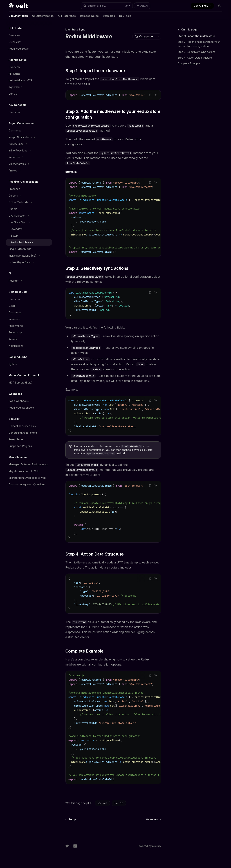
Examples (109, 17)
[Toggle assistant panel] (142, 6)
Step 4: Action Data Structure (195, 58)
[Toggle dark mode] (219, 6)
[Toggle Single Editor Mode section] (29, 249)
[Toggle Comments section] (29, 131)
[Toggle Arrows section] (29, 171)
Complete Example (189, 63)
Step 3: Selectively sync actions (197, 52)
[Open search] (107, 6)
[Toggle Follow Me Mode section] (29, 202)
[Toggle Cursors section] (29, 196)
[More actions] (158, 36)
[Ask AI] (156, 95)
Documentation (18, 17)
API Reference (67, 17)
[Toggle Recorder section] (29, 157)
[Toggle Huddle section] (29, 209)
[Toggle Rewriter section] (29, 281)
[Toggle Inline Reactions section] (29, 151)
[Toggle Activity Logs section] (29, 144)
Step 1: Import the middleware (196, 36)
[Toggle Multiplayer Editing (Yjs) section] (29, 256)
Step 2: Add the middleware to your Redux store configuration (199, 44)
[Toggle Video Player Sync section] (29, 262)
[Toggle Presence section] (29, 189)
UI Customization (43, 17)
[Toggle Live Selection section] (29, 216)
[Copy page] (144, 36)
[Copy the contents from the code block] (150, 95)
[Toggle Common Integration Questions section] (29, 484)
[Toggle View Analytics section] (29, 164)
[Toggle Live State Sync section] (29, 222)
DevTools (125, 17)
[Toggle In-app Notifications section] (29, 137)
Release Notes (89, 17)
